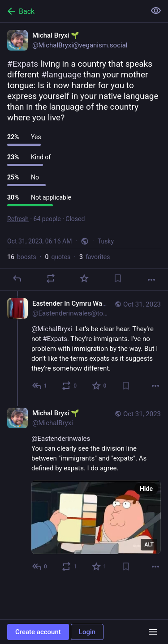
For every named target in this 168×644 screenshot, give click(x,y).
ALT (149, 545)
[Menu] (153, 632)
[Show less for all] (156, 11)
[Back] (72, 11)
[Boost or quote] (51, 278)
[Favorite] (84, 278)
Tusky (106, 241)
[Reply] (17, 278)
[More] (151, 280)
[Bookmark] (118, 278)
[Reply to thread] (40, 386)
